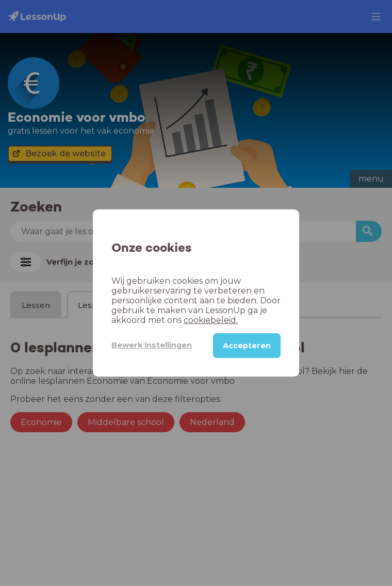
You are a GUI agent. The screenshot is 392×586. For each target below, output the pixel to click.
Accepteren (247, 346)
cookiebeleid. (211, 320)
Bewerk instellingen (152, 345)
